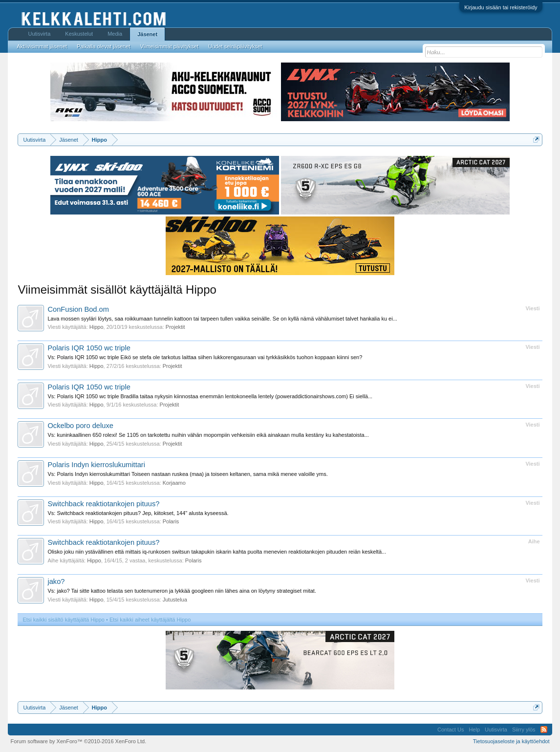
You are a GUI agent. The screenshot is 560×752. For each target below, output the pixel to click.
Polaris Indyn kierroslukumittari (96, 465)
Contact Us (451, 730)
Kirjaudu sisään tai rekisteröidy (501, 7)
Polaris (171, 521)
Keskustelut (79, 34)
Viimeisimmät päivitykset (170, 46)
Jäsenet (147, 34)
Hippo (97, 327)
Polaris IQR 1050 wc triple (89, 348)
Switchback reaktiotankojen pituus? (103, 504)
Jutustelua (175, 600)
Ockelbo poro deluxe (80, 426)
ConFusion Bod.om (78, 309)
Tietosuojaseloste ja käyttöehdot (511, 741)
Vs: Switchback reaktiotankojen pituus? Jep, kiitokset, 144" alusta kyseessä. (138, 513)
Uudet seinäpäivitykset (235, 46)
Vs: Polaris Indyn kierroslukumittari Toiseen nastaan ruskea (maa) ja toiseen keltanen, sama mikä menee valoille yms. (187, 474)
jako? (56, 581)
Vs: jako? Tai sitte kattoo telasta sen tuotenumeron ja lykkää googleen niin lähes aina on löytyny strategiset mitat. (182, 591)
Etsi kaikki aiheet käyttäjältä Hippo (150, 620)
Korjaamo (174, 483)
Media (115, 34)
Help (474, 730)
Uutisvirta (39, 34)
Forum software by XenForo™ (78, 741)
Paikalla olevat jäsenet (103, 46)
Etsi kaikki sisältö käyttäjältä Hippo (64, 620)
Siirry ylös (524, 730)
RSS (544, 730)
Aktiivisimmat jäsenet (42, 46)
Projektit (175, 327)
